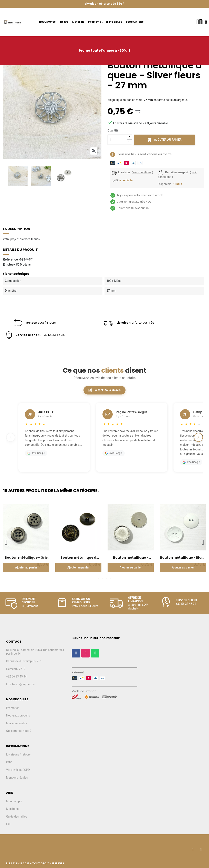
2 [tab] (102, 578)
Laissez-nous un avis (104, 390)
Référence (10, 260)
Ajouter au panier (164, 140)
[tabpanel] (26, 540)
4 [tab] (111, 578)
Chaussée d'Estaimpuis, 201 (24, 661)
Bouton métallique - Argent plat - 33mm (131, 558)
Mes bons (12, 809)
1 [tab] (98, 578)
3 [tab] (107, 578)
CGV (9, 762)
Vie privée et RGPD (18, 770)
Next (203, 542)
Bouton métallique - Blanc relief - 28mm (183, 558)
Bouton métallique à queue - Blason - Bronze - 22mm (78, 558)
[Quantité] (117, 140)
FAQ (9, 824)
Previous (6, 542)
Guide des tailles (17, 817)
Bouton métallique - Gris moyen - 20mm (26, 558)
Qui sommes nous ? (19, 731)
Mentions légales (17, 778)
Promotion (13, 708)
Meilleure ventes (17, 723)
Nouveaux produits (18, 715)
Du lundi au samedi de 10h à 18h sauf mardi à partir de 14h (35, 652)
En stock (9, 265)
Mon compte (14, 801)
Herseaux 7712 (16, 669)
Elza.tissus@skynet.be (20, 684)
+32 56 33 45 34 (16, 676)
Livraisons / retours (18, 754)
